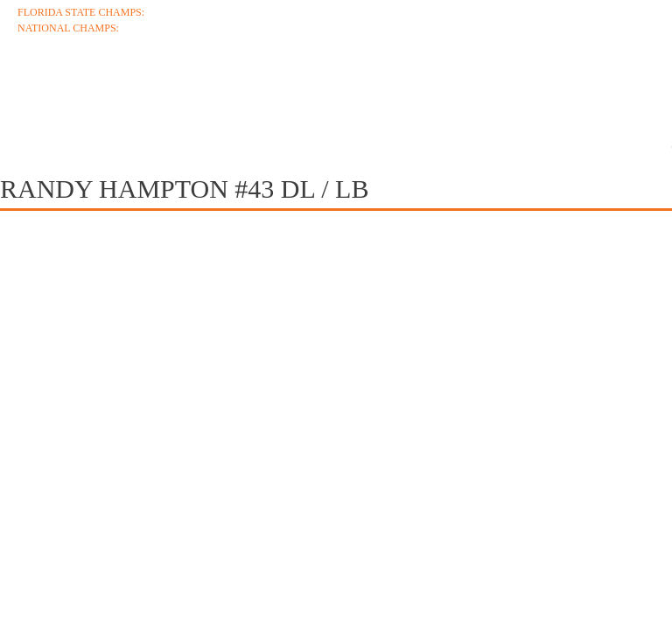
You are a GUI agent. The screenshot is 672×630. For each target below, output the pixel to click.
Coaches (141, 89)
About (44, 89)
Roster (357, 89)
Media (577, 89)
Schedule (252, 89)
